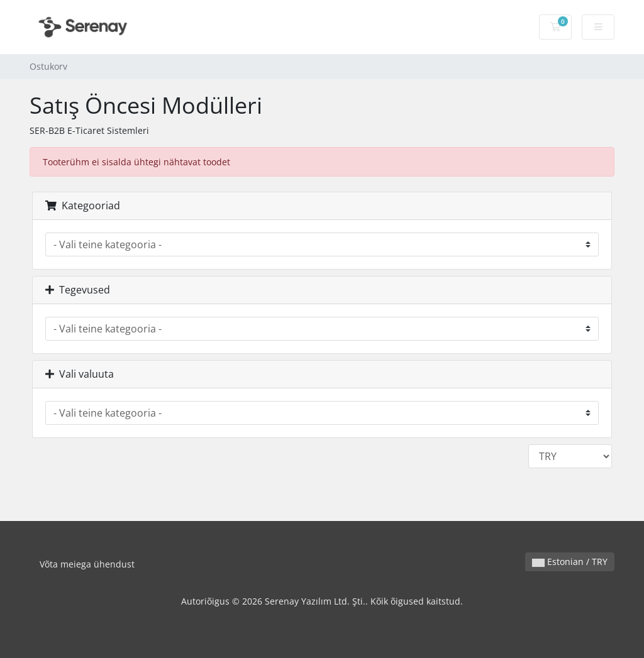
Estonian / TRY (570, 562)
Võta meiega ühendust (87, 564)
